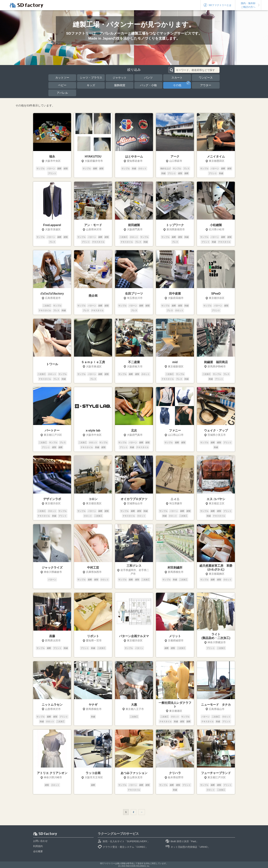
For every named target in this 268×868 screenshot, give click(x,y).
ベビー (62, 85)
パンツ (148, 78)
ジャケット (120, 78)
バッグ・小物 (148, 85)
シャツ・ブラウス (91, 78)
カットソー (62, 78)
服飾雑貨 (120, 85)
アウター (206, 85)
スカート (177, 78)
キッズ (91, 85)
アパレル (62, 93)
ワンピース (206, 78)
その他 (181, 84)
